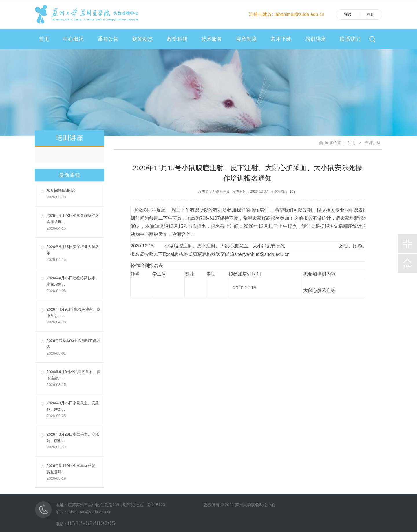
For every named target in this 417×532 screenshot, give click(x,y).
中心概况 (73, 39)
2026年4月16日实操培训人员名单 (74, 254)
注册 (371, 14)
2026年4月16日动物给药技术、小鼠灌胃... (74, 285)
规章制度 (246, 39)
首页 (44, 39)
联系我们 (350, 39)
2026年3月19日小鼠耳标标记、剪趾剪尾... (74, 473)
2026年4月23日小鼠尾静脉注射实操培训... (74, 222)
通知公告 (108, 39)
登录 (348, 14)
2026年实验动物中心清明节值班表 (74, 347)
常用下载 (281, 39)
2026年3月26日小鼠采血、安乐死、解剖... (74, 410)
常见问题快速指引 (74, 194)
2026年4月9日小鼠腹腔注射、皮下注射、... (74, 316)
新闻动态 (142, 39)
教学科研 (177, 39)
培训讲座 (316, 39)
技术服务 (212, 39)
